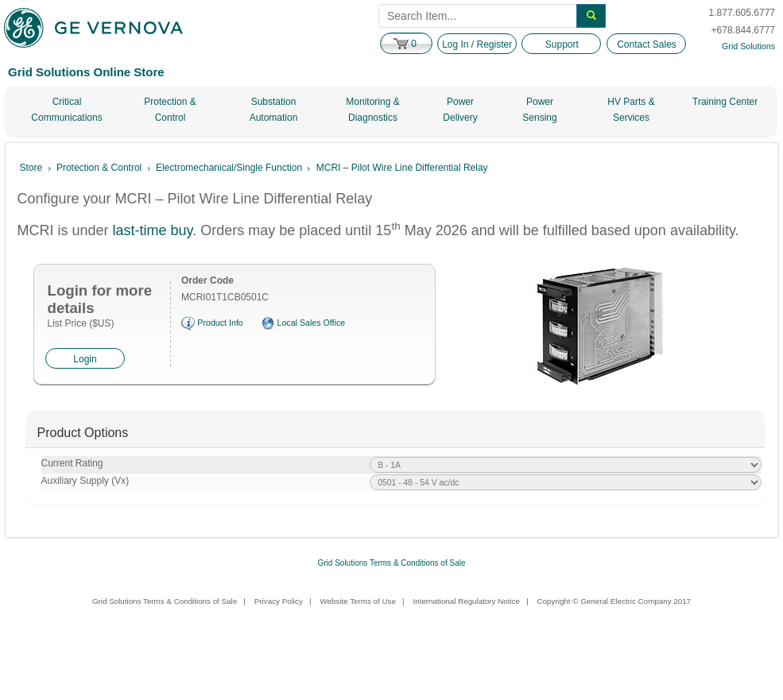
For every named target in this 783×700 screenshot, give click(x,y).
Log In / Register (477, 44)
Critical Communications (66, 110)
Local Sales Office (311, 323)
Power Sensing (539, 110)
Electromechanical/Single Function (229, 168)
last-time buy (153, 230)
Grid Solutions (748, 46)
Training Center (725, 102)
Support (562, 44)
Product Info (220, 323)
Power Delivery (460, 110)
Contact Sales (647, 44)
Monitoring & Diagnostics (372, 110)
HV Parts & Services (631, 110)
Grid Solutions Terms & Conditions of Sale (391, 563)
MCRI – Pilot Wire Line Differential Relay (402, 168)
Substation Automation (274, 110)
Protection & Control (170, 110)
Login (85, 359)
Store (31, 168)
